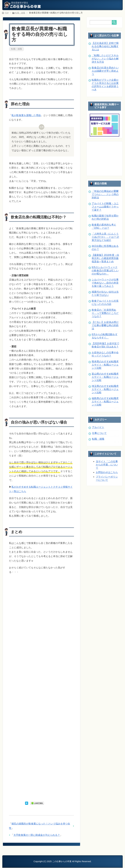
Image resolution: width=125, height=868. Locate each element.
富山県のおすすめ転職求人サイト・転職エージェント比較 (105, 377)
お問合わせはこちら (107, 472)
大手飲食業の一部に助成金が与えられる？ (37, 835)
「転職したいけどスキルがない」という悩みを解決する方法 (105, 59)
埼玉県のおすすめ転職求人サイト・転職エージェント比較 (105, 389)
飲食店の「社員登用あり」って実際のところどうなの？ (105, 313)
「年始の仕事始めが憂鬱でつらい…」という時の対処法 (105, 194)
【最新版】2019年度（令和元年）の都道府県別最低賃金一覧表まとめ (105, 258)
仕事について (99, 433)
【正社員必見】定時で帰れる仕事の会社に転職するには (105, 46)
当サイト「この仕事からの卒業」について (107, 465)
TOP (7, 13)
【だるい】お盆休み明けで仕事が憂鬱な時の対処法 (105, 325)
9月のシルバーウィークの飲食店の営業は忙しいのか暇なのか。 (105, 271)
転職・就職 (17, 49)
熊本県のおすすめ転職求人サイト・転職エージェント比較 (105, 365)
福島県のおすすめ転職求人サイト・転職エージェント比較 (105, 402)
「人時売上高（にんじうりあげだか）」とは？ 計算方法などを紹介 (105, 237)
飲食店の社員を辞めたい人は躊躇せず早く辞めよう (105, 71)
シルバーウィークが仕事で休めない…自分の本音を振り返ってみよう (105, 283)
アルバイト (98, 427)
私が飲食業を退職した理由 (26, 116)
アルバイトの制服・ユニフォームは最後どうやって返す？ (105, 207)
